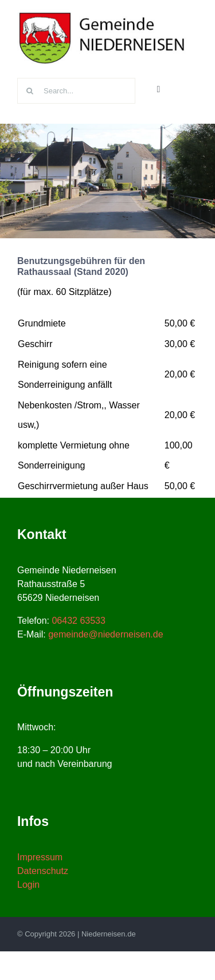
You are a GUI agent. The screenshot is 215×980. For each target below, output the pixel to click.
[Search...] (76, 91)
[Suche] (30, 91)
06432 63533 (78, 621)
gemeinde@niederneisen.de (105, 634)
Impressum (40, 857)
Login (28, 885)
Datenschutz (43, 871)
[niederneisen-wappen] (103, 13)
